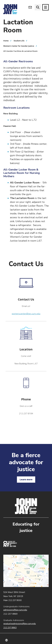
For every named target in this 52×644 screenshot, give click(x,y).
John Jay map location (26, 571)
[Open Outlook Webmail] (30, 7)
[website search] (38, 7)
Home (6, 41)
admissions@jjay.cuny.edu (15, 610)
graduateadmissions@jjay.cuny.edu (20, 624)
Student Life (19, 41)
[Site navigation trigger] (45, 7)
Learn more (26, 479)
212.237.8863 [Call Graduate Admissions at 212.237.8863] (10, 628)
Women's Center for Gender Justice (19, 46)
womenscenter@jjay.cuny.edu (26, 314)
